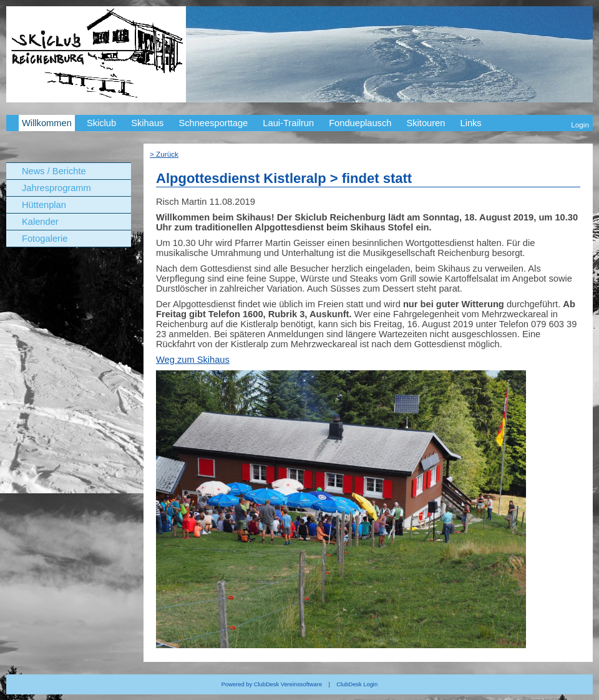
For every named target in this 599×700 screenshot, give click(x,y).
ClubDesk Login (357, 684)
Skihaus (147, 123)
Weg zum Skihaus (193, 360)
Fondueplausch (360, 123)
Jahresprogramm (56, 188)
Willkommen (47, 123)
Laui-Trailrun (288, 123)
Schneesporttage (213, 123)
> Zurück (164, 154)
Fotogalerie (45, 239)
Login (580, 125)
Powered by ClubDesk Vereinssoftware (272, 684)
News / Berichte (54, 171)
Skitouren (426, 123)
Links (470, 123)
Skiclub (101, 123)
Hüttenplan (44, 205)
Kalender (40, 222)
